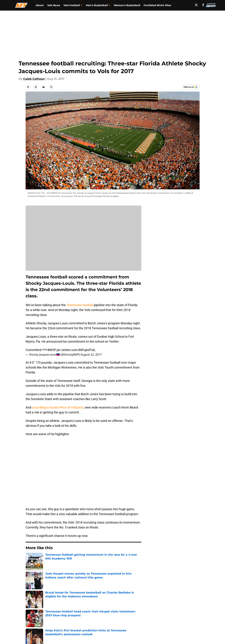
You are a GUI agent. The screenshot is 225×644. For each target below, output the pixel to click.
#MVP (52, 350)
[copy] (51, 87)
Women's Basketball (127, 5)
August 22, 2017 (91, 355)
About (40, 5)
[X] (196, 5)
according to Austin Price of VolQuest (58, 407)
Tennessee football (80, 305)
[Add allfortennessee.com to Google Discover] (190, 87)
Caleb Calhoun (34, 79)
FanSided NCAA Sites (157, 5)
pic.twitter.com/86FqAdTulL (76, 350)
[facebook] (203, 5)
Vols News (54, 5)
